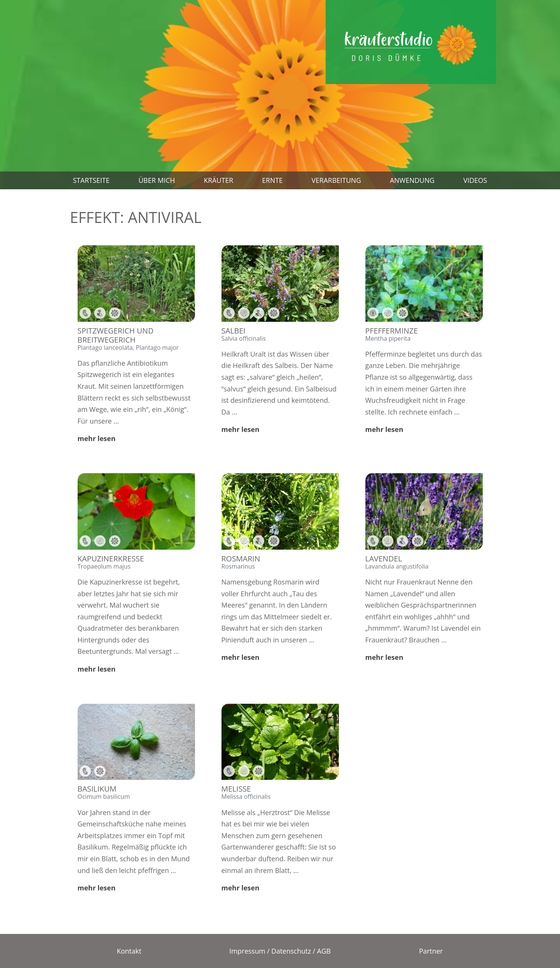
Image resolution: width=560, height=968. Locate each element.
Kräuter (218, 180)
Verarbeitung (336, 180)
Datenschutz (291, 951)
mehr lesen (97, 438)
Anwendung (412, 180)
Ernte (272, 180)
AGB (324, 951)
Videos (475, 180)
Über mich (157, 180)
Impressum (247, 951)
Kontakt (129, 951)
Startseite (91, 180)
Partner (431, 951)
